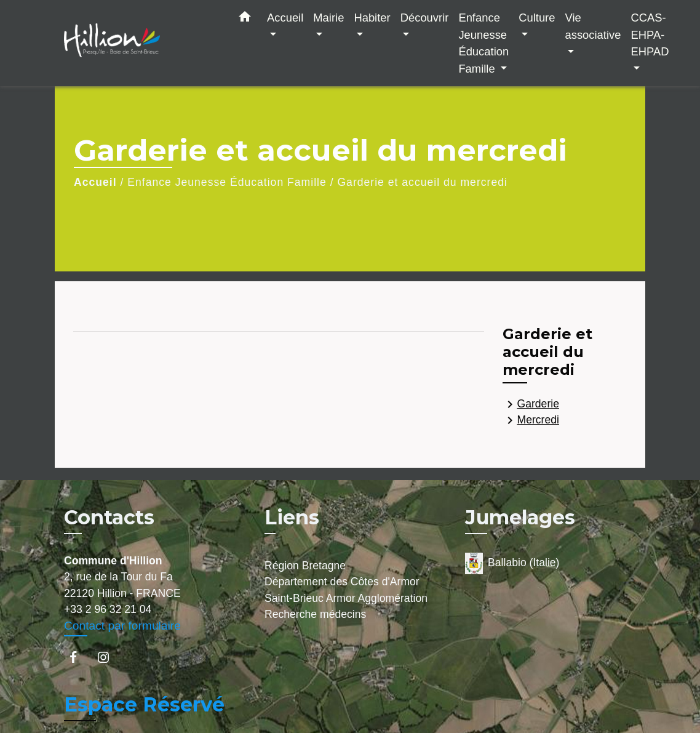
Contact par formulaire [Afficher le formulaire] (122, 626)
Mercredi (531, 420)
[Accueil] (141, 43)
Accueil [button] (285, 18)
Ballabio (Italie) (512, 563)
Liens (292, 517)
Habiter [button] (372, 18)
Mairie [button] (328, 18)
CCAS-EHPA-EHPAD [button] (650, 34)
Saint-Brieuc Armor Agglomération (346, 598)
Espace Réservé (144, 704)
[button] (245, 19)
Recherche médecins (315, 614)
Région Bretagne (305, 566)
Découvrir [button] (425, 18)
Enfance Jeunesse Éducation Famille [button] (483, 43)
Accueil (95, 182)
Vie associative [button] (593, 26)
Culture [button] (537, 18)
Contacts (109, 518)
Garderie (531, 404)
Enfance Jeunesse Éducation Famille (227, 182)
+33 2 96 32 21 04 (108, 609)
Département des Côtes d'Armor (342, 582)
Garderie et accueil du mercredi (422, 182)
